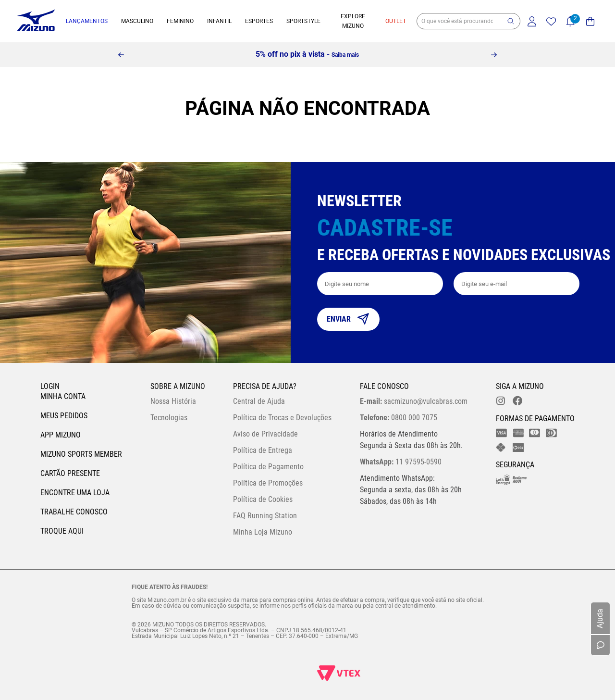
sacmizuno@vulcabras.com (414, 401)
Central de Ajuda (259, 401)
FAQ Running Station (265, 516)
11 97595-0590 (401, 462)
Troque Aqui (62, 531)
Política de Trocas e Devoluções (282, 418)
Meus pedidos (64, 416)
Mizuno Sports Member (81, 454)
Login (50, 386)
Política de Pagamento (268, 467)
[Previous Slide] (121, 55)
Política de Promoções (268, 483)
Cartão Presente (70, 473)
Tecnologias (169, 418)
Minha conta (63, 396)
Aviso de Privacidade (265, 434)
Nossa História (173, 401)
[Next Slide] (494, 55)
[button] (511, 21)
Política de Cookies (263, 499)
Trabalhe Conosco (74, 512)
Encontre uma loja (75, 493)
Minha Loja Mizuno (263, 532)
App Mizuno (61, 435)
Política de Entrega (263, 450)
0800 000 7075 (399, 418)
